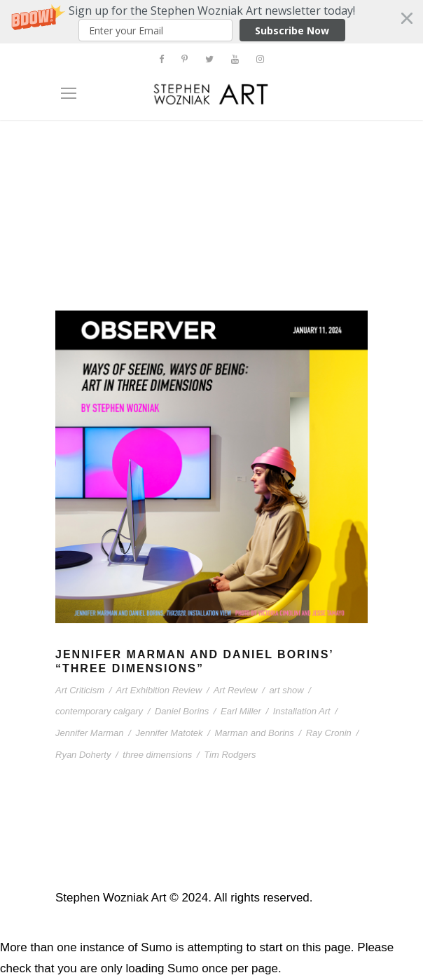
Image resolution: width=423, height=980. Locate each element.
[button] (211, 22)
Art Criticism (80, 690)
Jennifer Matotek (169, 733)
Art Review (236, 690)
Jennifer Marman (90, 733)
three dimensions (157, 755)
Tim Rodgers (230, 755)
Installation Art (302, 711)
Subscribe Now (292, 30)
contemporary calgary (99, 711)
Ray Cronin (329, 733)
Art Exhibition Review (159, 690)
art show (286, 690)
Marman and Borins (254, 733)
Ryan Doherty (83, 755)
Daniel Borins (182, 711)
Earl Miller (241, 711)
